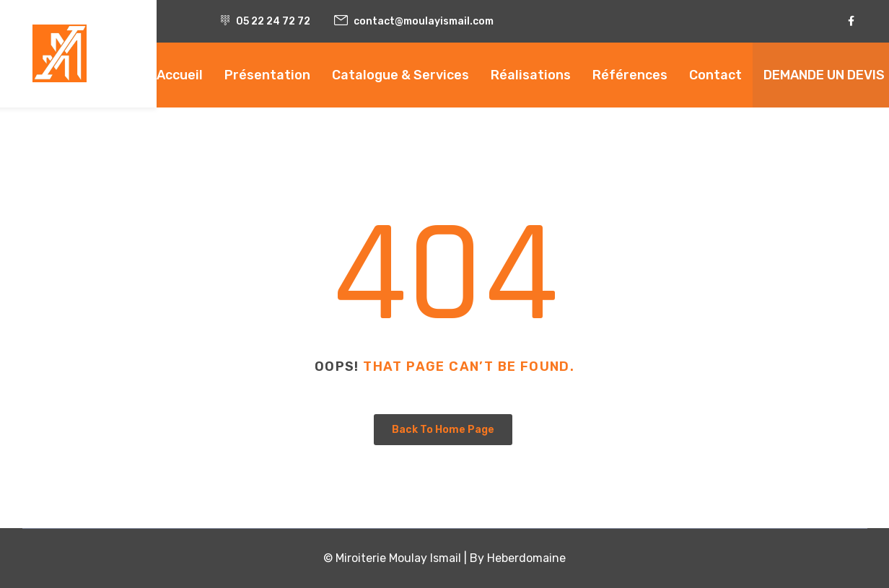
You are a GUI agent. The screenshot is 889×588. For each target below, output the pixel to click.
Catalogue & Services (400, 75)
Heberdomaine (526, 558)
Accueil (180, 75)
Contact (715, 75)
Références (630, 75)
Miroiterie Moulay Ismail (398, 558)
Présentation (267, 75)
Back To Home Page (443, 430)
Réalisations (531, 75)
